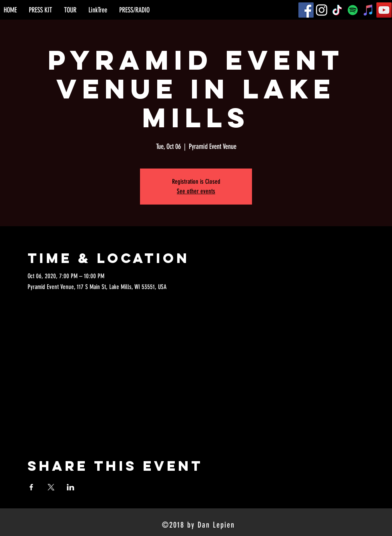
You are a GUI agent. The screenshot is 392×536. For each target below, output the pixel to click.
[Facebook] (306, 10)
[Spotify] (353, 10)
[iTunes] (368, 10)
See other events (196, 191)
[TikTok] (337, 10)
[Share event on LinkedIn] (71, 487)
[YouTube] (384, 10)
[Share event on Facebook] (31, 487)
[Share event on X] (51, 487)
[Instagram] (322, 10)
